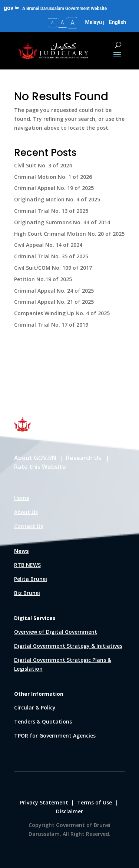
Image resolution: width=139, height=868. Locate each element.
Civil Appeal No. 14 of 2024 (48, 245)
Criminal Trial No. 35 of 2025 (51, 256)
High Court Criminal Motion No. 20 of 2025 (69, 234)
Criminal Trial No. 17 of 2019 (51, 325)
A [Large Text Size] (73, 23)
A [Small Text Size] (52, 23)
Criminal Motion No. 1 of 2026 (53, 177)
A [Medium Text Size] (62, 23)
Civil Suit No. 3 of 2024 (43, 165)
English (118, 22)
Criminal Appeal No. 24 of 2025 (54, 291)
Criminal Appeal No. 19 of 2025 (54, 188)
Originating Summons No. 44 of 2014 (62, 222)
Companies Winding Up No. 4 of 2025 (62, 313)
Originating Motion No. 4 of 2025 (57, 199)
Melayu (93, 22)
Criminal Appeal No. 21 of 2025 (54, 302)
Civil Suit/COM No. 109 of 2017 (53, 268)
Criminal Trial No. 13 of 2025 (51, 211)
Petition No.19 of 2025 (43, 279)
